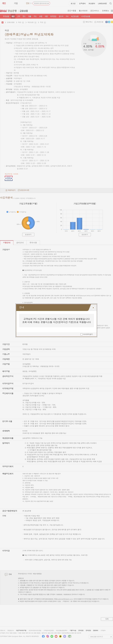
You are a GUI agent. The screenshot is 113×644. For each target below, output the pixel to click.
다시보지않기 (88, 336)
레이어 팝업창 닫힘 (93, 309)
